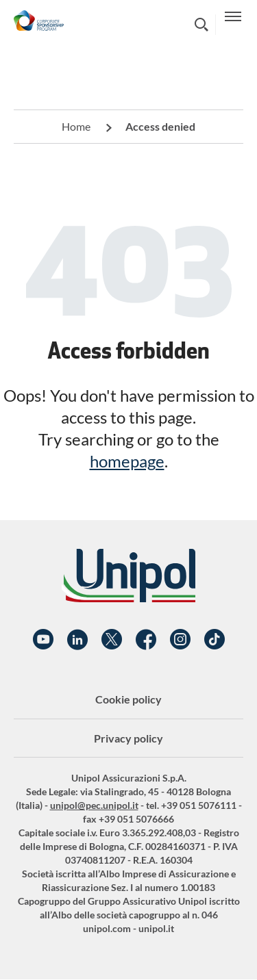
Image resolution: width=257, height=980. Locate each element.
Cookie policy (128, 699)
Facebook (146, 640)
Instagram (180, 640)
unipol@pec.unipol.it (94, 805)
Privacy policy (128, 738)
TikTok (215, 640)
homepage (127, 461)
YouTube (43, 640)
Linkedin (77, 640)
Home (76, 126)
